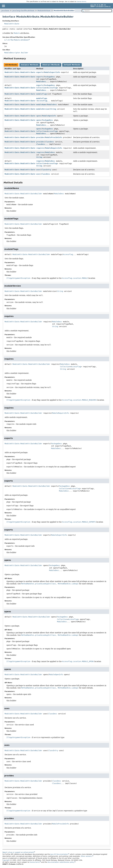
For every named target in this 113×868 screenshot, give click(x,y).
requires (40, 148)
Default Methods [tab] (72, 65)
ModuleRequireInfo (54, 148)
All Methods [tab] (11, 65)
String (53, 109)
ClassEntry (46, 170)
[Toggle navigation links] (3, 6)
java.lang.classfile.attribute (23, 11)
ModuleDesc (41, 82)
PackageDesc (50, 77)
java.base (5, 11)
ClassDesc (50, 142)
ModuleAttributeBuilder (64, 11)
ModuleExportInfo (52, 72)
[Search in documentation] (97, 11)
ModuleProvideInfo (54, 137)
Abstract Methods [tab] (51, 65)
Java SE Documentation (59, 854)
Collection (41, 88)
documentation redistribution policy (61, 862)
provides (40, 137)
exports (40, 72)
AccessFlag (52, 88)
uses (38, 170)
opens (39, 116)
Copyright (6, 860)
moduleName (41, 105)
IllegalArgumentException (18, 278)
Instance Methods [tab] (30, 65)
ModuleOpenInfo (49, 116)
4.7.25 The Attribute (16, 40)
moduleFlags (42, 94)
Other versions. (86, 856)
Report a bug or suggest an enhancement (18, 852)
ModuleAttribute (44, 11)
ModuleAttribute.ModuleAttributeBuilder (23, 72)
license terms (81, 2)
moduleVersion (43, 109)
